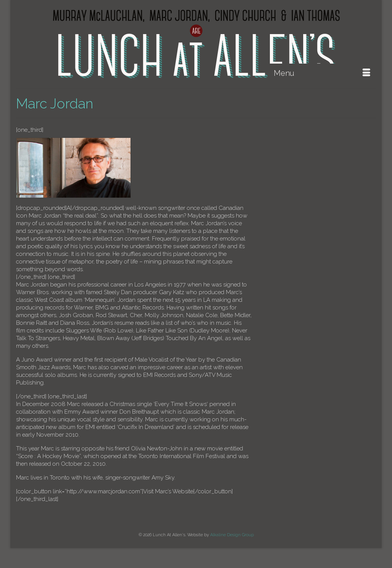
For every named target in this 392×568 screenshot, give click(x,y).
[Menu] (322, 73)
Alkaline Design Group (232, 535)
